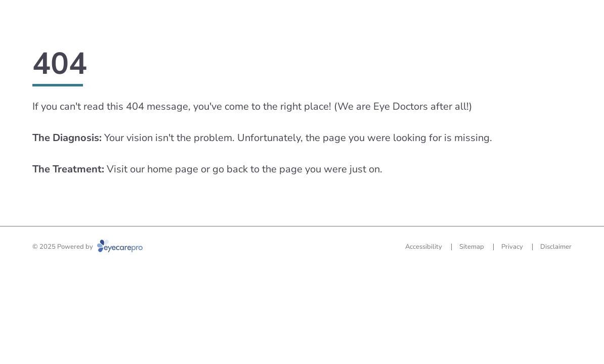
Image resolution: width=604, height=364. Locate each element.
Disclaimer (556, 247)
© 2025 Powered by (88, 247)
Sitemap (472, 247)
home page (173, 169)
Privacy (512, 247)
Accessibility (424, 247)
